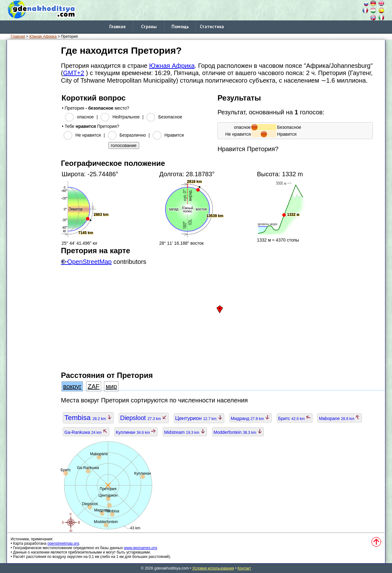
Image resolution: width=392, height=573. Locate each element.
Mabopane (340, 418)
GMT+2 (74, 73)
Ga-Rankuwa (86, 432)
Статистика (212, 27)
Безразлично (133, 135)
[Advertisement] (33, 138)
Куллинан (136, 432)
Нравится (174, 135)
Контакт (244, 568)
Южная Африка (43, 36)
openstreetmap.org (63, 543)
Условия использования (213, 568)
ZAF (94, 386)
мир (111, 386)
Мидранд (250, 418)
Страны (149, 27)
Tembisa (88, 418)
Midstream (185, 432)
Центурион (199, 418)
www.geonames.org (140, 548)
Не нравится (88, 135)
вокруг (72, 386)
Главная (117, 27)
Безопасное (170, 117)
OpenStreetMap (89, 262)
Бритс (295, 418)
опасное (85, 117)
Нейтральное (126, 117)
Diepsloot (144, 418)
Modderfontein (238, 432)
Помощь (180, 27)
